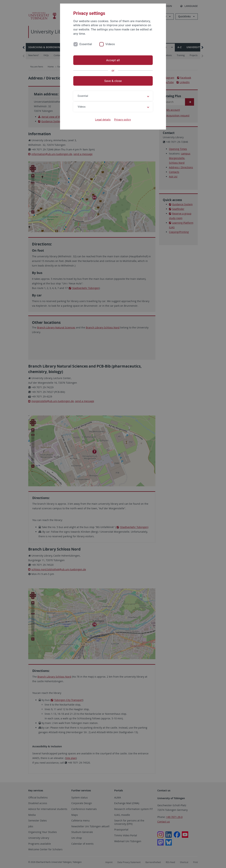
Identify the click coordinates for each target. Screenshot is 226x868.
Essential (86, 44)
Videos (110, 44)
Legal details (103, 120)
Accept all (113, 60)
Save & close (113, 81)
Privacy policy (122, 120)
